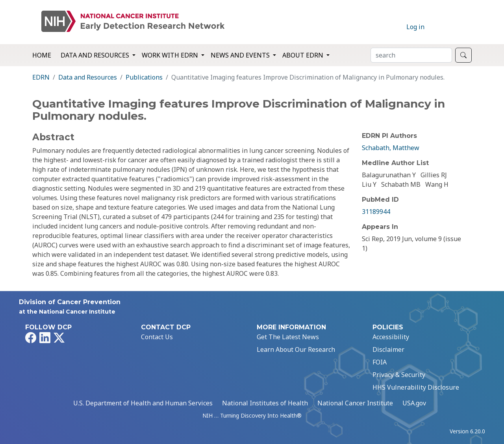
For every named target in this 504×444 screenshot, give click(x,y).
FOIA (380, 362)
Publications (144, 77)
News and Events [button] (241, 55)
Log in (415, 27)
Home (42, 55)
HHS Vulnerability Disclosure (416, 387)
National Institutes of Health (265, 403)
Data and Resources (88, 77)
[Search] (411, 55)
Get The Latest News (288, 337)
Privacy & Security (399, 375)
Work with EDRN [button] (171, 55)
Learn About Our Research (296, 349)
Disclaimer (388, 349)
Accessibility (391, 337)
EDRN (41, 77)
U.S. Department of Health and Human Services (143, 403)
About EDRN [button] (304, 55)
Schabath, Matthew (391, 148)
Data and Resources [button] (96, 55)
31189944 (376, 212)
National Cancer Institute (355, 403)
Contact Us (157, 337)
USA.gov (414, 403)
